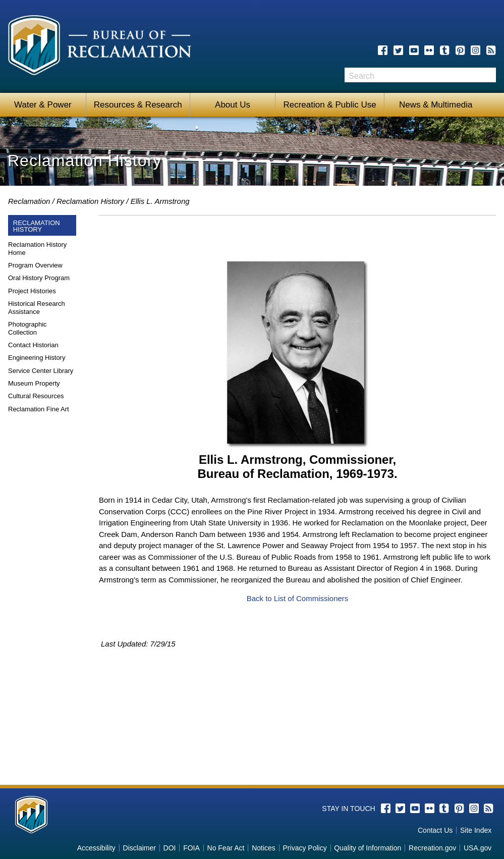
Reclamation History (90, 201)
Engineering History (37, 358)
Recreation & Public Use (329, 105)
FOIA (191, 848)
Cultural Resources (36, 396)
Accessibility (96, 848)
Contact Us (435, 830)
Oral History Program (39, 278)
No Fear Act (226, 848)
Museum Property (34, 383)
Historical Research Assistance (37, 308)
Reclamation (29, 201)
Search (488, 75)
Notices (264, 848)
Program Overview (35, 265)
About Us (233, 105)
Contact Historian (33, 345)
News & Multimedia (432, 105)
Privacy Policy (305, 848)
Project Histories (32, 291)
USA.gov (478, 848)
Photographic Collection (27, 328)
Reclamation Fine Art (39, 409)
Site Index (476, 830)
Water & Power (43, 105)
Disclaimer (139, 848)
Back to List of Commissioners (298, 598)
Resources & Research (138, 105)
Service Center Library (41, 371)
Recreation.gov (432, 848)
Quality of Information (368, 848)
